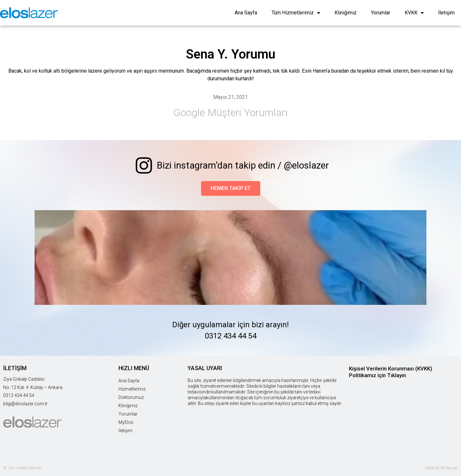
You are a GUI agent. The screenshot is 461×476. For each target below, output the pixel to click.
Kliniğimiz (346, 13)
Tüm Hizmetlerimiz (296, 13)
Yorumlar (381, 13)
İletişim (446, 13)
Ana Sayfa (246, 13)
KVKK (414, 13)
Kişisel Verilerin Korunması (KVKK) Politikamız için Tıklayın (391, 372)
